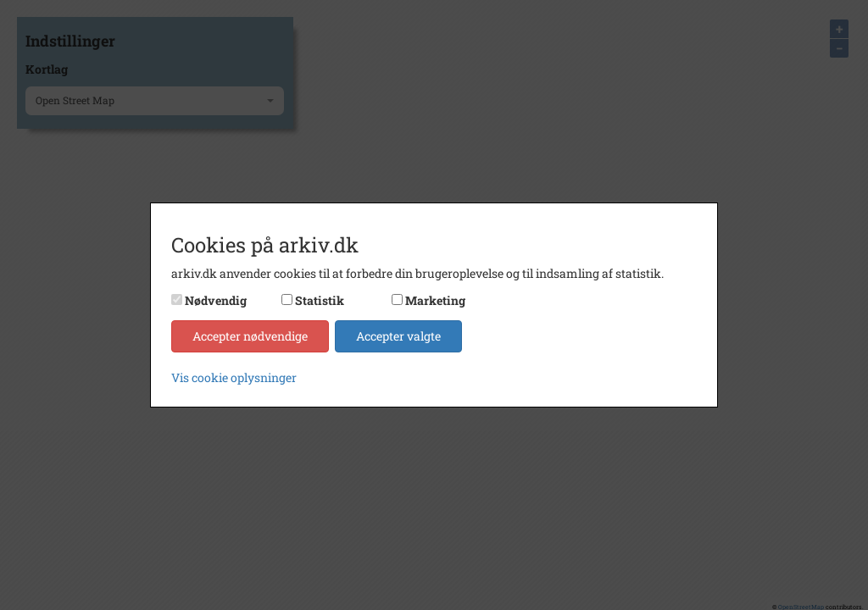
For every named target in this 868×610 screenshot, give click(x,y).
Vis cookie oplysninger (234, 377)
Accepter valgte (398, 336)
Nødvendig (216, 300)
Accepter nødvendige (250, 336)
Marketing (435, 300)
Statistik (320, 300)
